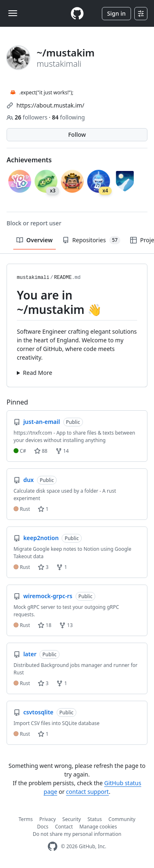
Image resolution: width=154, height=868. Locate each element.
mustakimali (33, 278)
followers (28, 117)
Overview (34, 240)
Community (122, 819)
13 (66, 625)
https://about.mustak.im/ (50, 105)
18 (45, 625)
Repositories (91, 240)
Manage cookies (98, 827)
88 (41, 451)
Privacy (48, 819)
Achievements (29, 160)
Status (95, 819)
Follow (77, 135)
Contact (64, 827)
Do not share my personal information (77, 834)
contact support (87, 792)
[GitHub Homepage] (53, 846)
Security (72, 819)
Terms (26, 819)
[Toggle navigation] (13, 13)
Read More (38, 373)
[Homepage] (77, 13)
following (68, 117)
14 (62, 451)
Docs (43, 827)
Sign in (116, 13)
